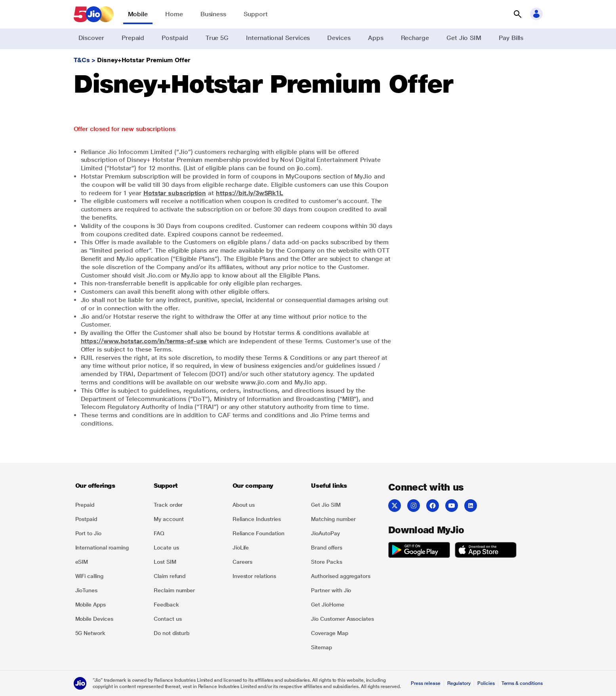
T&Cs (82, 60)
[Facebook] (433, 506)
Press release (425, 683)
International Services (278, 38)
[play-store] (419, 551)
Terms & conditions (522, 683)
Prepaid (133, 38)
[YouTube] (452, 506)
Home (174, 14)
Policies (486, 683)
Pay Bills (511, 38)
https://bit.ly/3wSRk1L (250, 193)
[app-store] (486, 551)
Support (256, 14)
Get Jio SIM (464, 38)
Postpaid (175, 38)
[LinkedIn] (471, 506)
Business (213, 14)
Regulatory (459, 683)
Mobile (138, 14)
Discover (91, 38)
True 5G (217, 38)
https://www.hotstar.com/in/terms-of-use (144, 341)
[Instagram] (414, 506)
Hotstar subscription (175, 193)
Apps (376, 38)
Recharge (415, 38)
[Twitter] (395, 506)
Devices (339, 38)
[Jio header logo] (94, 14)
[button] (517, 14)
